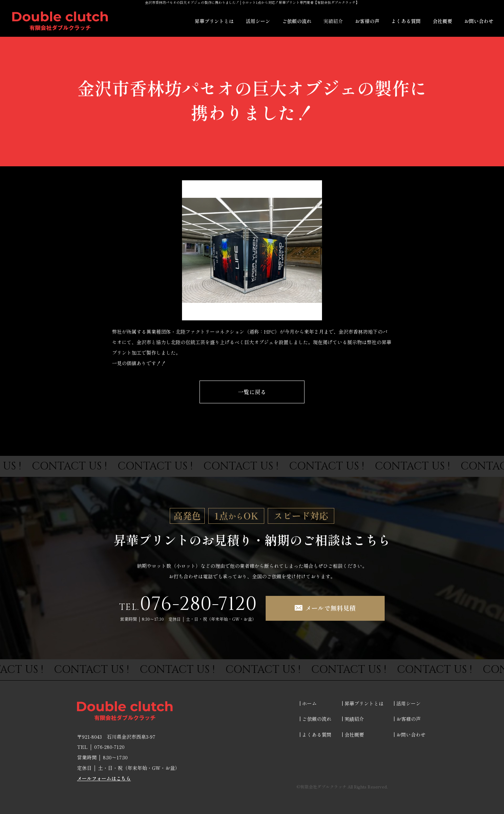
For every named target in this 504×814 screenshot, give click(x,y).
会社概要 (442, 21)
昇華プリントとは (214, 21)
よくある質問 (406, 21)
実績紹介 (333, 21)
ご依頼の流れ (297, 21)
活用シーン (258, 21)
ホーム (309, 704)
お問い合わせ (479, 21)
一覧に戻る (252, 392)
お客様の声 (367, 21)
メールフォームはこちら (104, 778)
